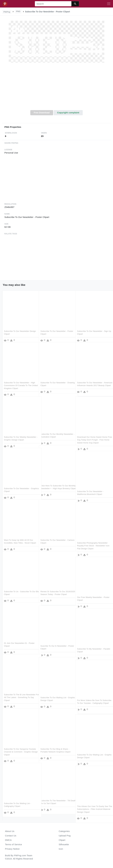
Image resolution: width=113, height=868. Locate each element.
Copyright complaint (68, 113)
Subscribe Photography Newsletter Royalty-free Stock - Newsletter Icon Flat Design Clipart (93, 542)
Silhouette (64, 844)
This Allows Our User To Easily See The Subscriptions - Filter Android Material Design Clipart (93, 805)
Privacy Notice (12, 849)
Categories (64, 831)
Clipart (62, 840)
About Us (10, 831)
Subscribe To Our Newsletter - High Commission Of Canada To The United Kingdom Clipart (19, 381)
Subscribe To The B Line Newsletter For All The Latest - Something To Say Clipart (20, 693)
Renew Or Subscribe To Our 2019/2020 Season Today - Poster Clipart (55, 590)
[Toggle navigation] (109, 4)
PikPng (7, 12)
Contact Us (11, 836)
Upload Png (65, 836)
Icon (61, 849)
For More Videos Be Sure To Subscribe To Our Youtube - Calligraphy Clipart (90, 699)
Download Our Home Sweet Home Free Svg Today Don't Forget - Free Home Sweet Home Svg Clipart (93, 436)
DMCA (8, 840)
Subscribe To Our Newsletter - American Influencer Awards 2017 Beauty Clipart (92, 381)
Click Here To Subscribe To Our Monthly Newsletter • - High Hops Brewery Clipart (55, 484)
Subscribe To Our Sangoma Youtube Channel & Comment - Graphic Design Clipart (20, 748)
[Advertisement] (56, 88)
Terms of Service (13, 844)
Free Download (42, 113)
